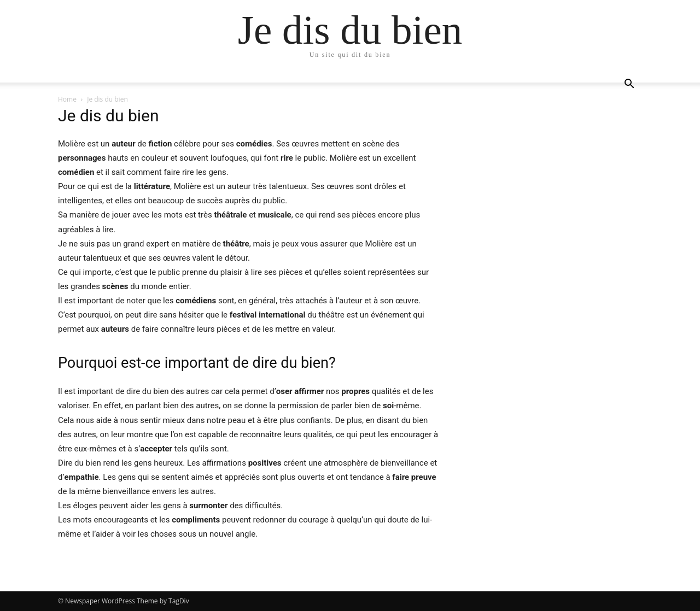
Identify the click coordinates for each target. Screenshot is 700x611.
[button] (629, 85)
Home (67, 99)
